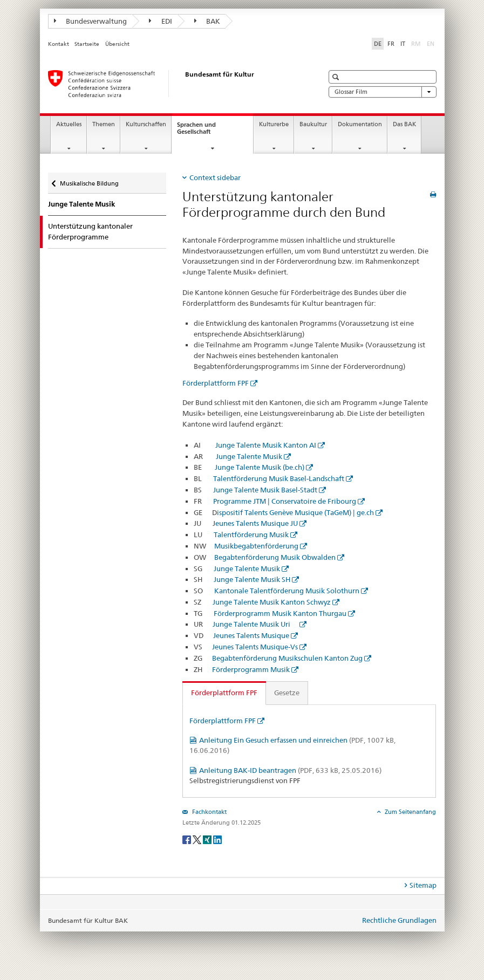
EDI (161, 21)
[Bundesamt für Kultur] (175, 84)
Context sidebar (215, 177)
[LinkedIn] (217, 839)
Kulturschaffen (146, 124)
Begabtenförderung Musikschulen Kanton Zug (287, 658)
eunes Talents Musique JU (257, 523)
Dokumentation (360, 124)
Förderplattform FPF (216, 383)
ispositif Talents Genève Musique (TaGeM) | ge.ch (295, 512)
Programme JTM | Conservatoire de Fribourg (285, 501)
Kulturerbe (274, 124)
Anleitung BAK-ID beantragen (290, 770)
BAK (207, 21)
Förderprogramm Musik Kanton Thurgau (280, 613)
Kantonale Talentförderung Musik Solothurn (287, 591)
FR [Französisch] (391, 44)
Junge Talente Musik (81, 204)
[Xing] (208, 839)
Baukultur (313, 124)
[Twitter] (198, 839)
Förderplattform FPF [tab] (224, 693)
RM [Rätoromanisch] (417, 43)
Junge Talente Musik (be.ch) (260, 467)
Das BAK (404, 124)
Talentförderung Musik (251, 534)
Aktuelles (69, 124)
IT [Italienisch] (403, 44)
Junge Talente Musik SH (252, 579)
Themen (104, 124)
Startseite (87, 44)
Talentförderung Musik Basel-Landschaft (279, 478)
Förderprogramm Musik (251, 669)
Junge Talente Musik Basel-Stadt (265, 490)
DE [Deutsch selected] (378, 44)
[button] (337, 77)
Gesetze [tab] (287, 693)
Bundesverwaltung (91, 21)
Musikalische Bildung (89, 181)
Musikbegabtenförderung (256, 546)
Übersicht (117, 44)
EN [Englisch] (432, 43)
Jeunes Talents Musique (251, 635)
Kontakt (59, 44)
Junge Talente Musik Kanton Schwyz (272, 602)
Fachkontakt (209, 812)
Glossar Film (383, 92)
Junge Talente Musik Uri (255, 624)
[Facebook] (188, 839)
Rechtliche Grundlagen (399, 920)
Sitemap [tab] (423, 885)
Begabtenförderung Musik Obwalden (275, 557)
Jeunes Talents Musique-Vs (255, 647)
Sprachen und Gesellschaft (203, 131)
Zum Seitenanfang (410, 812)
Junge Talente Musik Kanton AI (266, 445)
